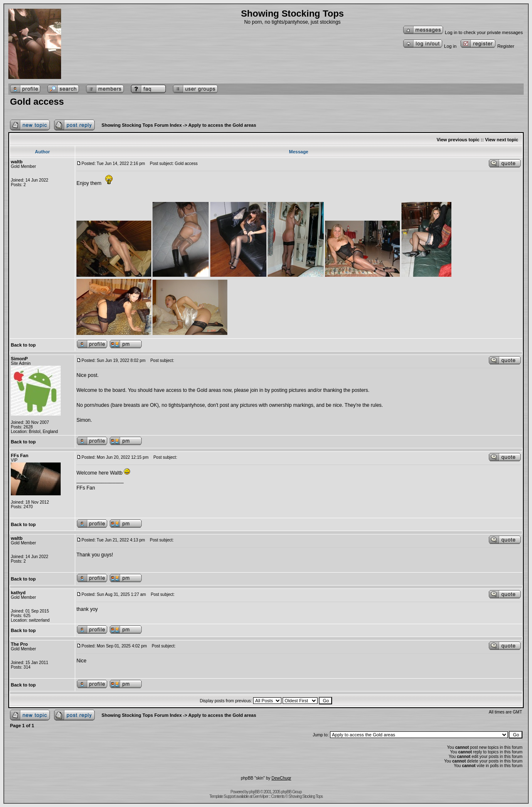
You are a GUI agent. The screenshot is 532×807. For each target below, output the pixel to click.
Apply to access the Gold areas (222, 125)
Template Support (222, 796)
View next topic (502, 140)
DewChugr (281, 778)
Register (487, 46)
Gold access (37, 102)
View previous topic (458, 140)
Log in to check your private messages (463, 32)
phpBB (254, 792)
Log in (430, 46)
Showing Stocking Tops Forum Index (142, 125)
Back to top (23, 345)
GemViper (260, 796)
